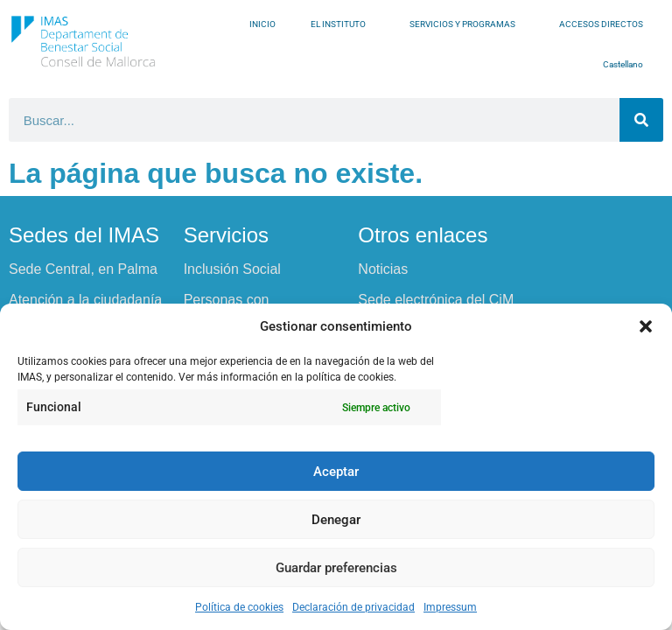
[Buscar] (641, 120)
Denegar (336, 520)
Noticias (383, 269)
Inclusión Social (232, 269)
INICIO (262, 24)
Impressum (450, 607)
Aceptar (336, 472)
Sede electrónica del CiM (436, 300)
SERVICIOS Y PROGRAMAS (467, 24)
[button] (646, 326)
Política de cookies (239, 607)
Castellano (627, 65)
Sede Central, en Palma (83, 269)
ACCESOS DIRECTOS (605, 24)
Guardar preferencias (336, 568)
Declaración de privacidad (353, 607)
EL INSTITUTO (343, 24)
